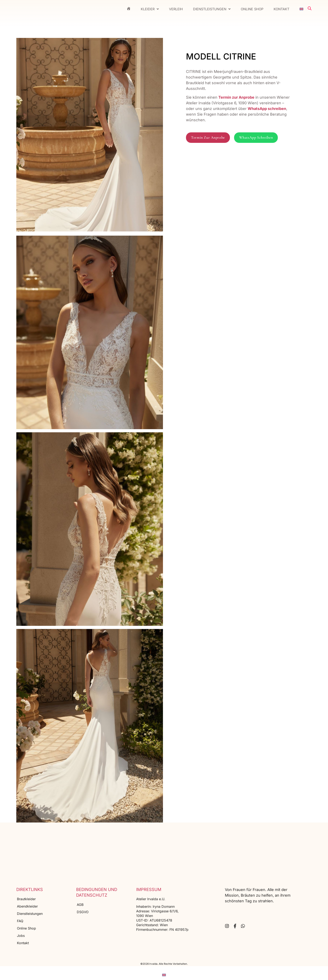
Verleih (176, 9)
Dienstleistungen (212, 9)
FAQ (20, 921)
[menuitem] (301, 9)
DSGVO (83, 912)
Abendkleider (27, 906)
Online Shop (252, 9)
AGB (80, 905)
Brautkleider (26, 899)
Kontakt (281, 9)
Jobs (21, 936)
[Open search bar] (310, 8)
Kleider (150, 9)
